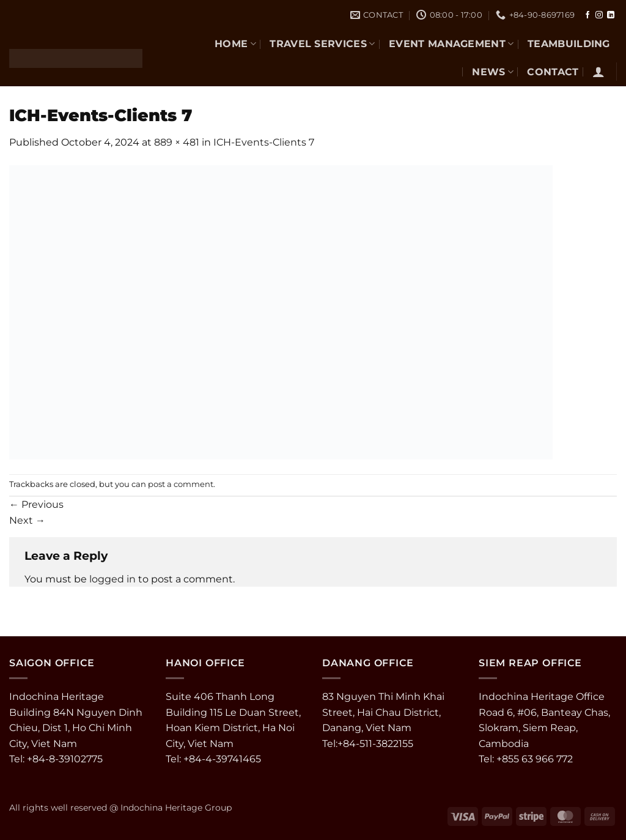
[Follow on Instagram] (599, 15)
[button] (598, 72)
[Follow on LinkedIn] (611, 15)
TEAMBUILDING (569, 44)
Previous (36, 504)
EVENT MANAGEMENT (451, 44)
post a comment (181, 484)
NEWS (493, 72)
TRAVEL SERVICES (322, 44)
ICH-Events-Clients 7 (264, 142)
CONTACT (553, 72)
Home (235, 44)
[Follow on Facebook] (587, 15)
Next (27, 520)
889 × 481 (177, 142)
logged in (112, 579)
